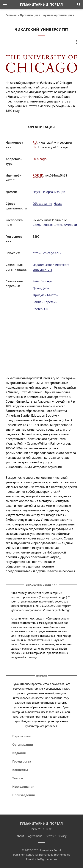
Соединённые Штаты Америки (55, 225)
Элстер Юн (40, 309)
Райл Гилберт (42, 281)
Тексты (18, 778)
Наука (58, 204)
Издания (19, 753)
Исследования (23, 787)
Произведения (24, 795)
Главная (11, 15)
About (20, 836)
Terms (50, 836)
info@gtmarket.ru (46, 859)
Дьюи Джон (41, 288)
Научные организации (57, 15)
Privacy (62, 836)
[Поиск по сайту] (79, 4)
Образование (42, 204)
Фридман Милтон (46, 295)
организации (30, 597)
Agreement (35, 836)
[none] (5, 4)
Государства (22, 761)
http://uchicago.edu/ (47, 253)
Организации (29, 15)
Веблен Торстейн (45, 302)
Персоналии (22, 736)
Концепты (20, 770)
